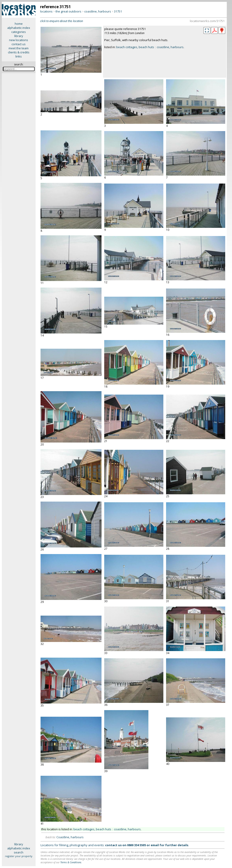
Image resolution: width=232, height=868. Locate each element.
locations (46, 11)
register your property (19, 856)
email (155, 845)
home (19, 24)
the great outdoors (68, 11)
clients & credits (19, 52)
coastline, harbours (98, 11)
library (19, 36)
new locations (19, 40)
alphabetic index (19, 28)
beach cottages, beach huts (135, 47)
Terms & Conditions (71, 862)
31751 (118, 11)
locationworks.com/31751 (207, 21)
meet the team (19, 48)
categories (19, 32)
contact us (19, 44)
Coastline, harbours (70, 837)
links (19, 56)
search (19, 852)
